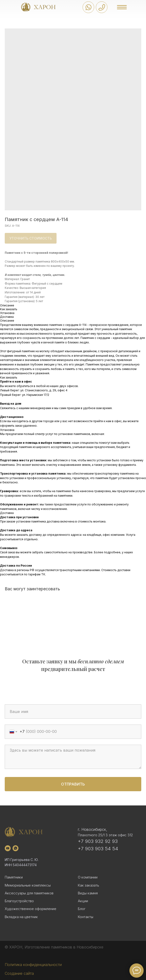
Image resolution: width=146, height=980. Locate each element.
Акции (83, 901)
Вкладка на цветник (21, 917)
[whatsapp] (15, 848)
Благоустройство (19, 901)
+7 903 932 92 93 (98, 841)
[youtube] (8, 848)
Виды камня (88, 893)
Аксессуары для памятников (29, 893)
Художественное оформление (31, 909)
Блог (82, 909)
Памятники (14, 877)
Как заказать (88, 885)
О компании (88, 877)
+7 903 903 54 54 (98, 849)
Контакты (86, 917)
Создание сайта (19, 973)
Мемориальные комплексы (28, 885)
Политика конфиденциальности (33, 965)
